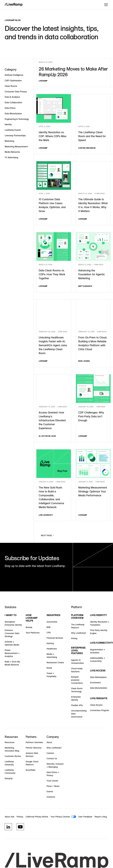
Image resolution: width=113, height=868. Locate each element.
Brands (29, 627)
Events (50, 792)
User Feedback (85, 817)
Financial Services (55, 638)
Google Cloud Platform (32, 763)
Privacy (20, 817)
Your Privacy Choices (60, 817)
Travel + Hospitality (51, 675)
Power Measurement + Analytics (12, 653)
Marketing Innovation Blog (12, 749)
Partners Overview (34, 742)
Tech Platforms (33, 633)
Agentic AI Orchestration (77, 662)
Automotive (52, 622)
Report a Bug (101, 817)
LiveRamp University (9, 763)
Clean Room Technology (77, 690)
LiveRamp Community (10, 772)
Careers (50, 753)
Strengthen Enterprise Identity (13, 623)
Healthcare (52, 649)
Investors (51, 797)
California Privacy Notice (37, 817)
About (49, 742)
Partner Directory (34, 748)
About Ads (9, 817)
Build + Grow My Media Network (12, 663)
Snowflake (31, 770)
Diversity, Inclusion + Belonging (55, 765)
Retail (49, 668)
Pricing (74, 638)
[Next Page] (48, 535)
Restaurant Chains (55, 663)
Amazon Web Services (32, 755)
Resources (10, 742)
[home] (14, 5)
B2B (48, 627)
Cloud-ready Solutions (77, 670)
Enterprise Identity (76, 698)
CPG (49, 633)
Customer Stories (13, 756)
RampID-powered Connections (77, 680)
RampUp (9, 778)
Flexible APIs (77, 705)
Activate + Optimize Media (12, 643)
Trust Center (52, 781)
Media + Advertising (52, 656)
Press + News (53, 786)
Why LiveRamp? (79, 633)
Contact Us (52, 759)
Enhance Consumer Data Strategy (12, 633)
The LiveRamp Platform (78, 626)
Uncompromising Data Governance (79, 714)
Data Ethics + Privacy (53, 774)
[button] (105, 5)
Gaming (50, 643)
